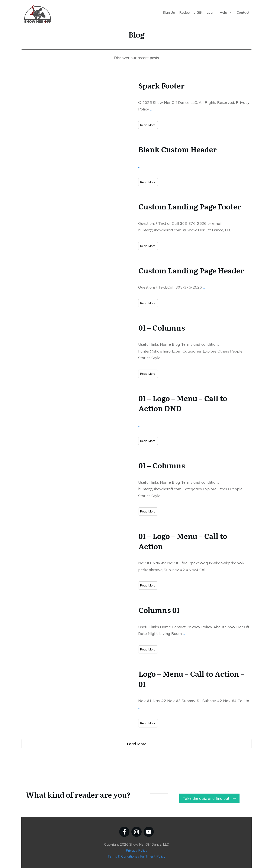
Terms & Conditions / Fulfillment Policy (136, 856)
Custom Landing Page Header (191, 270)
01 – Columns (162, 327)
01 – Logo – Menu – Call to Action (183, 541)
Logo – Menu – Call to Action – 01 (191, 679)
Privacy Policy (137, 850)
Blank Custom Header (178, 149)
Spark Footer (161, 85)
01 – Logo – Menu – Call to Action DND (183, 403)
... (151, 109)
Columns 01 (159, 610)
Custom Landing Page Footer (190, 206)
